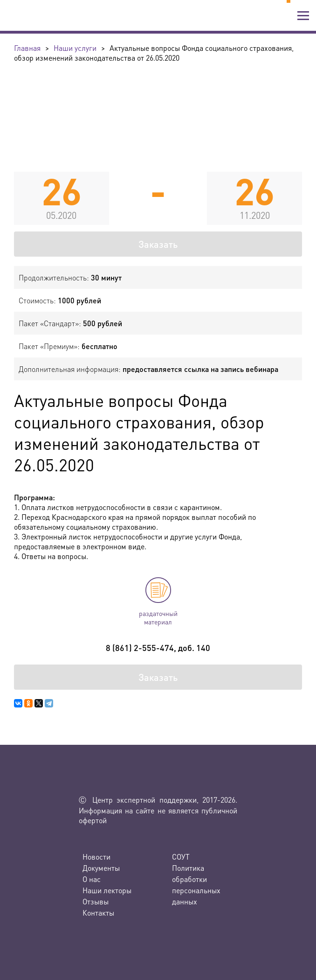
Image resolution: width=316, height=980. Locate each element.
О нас (92, 879)
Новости (96, 857)
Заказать (158, 244)
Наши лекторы (107, 890)
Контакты (98, 913)
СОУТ (181, 857)
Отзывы (96, 901)
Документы (101, 868)
